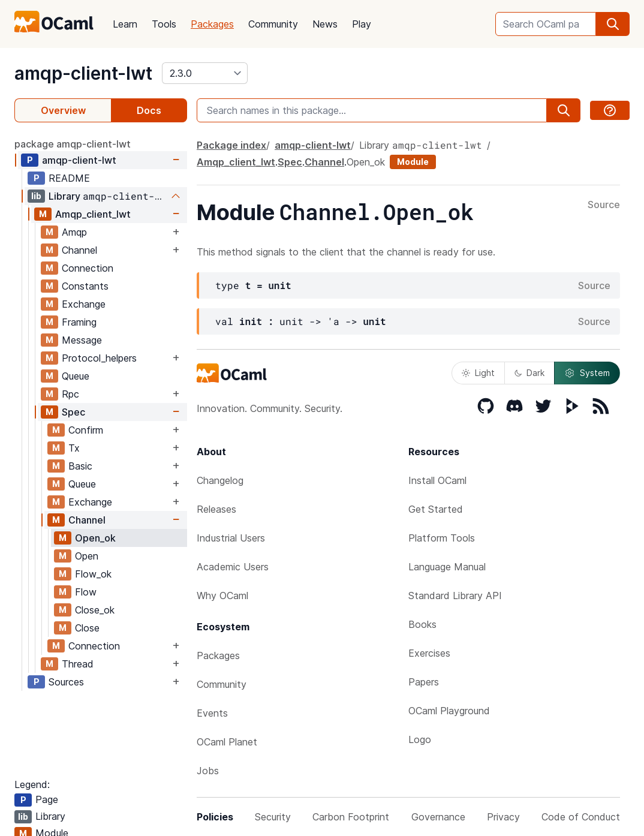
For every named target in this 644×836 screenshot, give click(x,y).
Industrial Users (231, 538)
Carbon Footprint (351, 817)
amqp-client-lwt (83, 73)
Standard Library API (455, 596)
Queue (76, 376)
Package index (231, 145)
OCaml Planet (227, 742)
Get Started (436, 509)
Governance (438, 817)
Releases (216, 509)
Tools (164, 24)
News (325, 24)
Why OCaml (222, 596)
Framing (79, 322)
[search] (613, 24)
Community (273, 24)
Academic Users (233, 567)
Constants (85, 286)
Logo (420, 739)
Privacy (503, 817)
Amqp (74, 232)
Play (362, 24)
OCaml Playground (449, 711)
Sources (66, 682)
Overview (63, 110)
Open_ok (95, 538)
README (69, 178)
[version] (205, 73)
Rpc (70, 394)
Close (87, 628)
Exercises (429, 653)
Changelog (220, 480)
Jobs (208, 771)
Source (604, 205)
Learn (125, 24)
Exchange (84, 304)
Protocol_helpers (99, 358)
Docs (149, 110)
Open (87, 556)
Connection (88, 268)
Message (82, 340)
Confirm (86, 430)
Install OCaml (437, 480)
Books (422, 624)
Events (212, 713)
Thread (78, 664)
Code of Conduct (581, 817)
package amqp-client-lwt (73, 144)
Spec (73, 412)
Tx (74, 448)
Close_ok (95, 610)
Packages (212, 24)
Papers (424, 682)
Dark (529, 373)
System (587, 373)
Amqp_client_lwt (93, 214)
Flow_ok (93, 574)
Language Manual (447, 567)
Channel (79, 250)
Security (273, 817)
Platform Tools (442, 538)
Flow (86, 592)
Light (478, 373)
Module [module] (413, 162)
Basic (80, 466)
